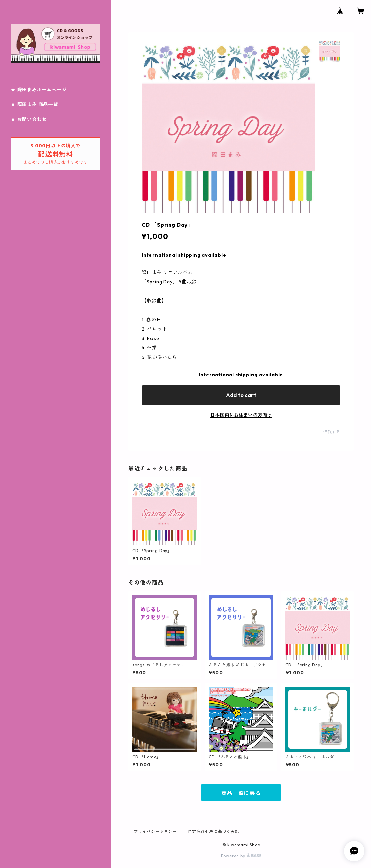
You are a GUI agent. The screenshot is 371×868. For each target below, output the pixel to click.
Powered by (241, 856)
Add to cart (241, 395)
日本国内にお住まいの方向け (241, 415)
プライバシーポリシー (155, 831)
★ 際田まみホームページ (39, 90)
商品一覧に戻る (241, 793)
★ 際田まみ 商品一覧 (35, 104)
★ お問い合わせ (29, 119)
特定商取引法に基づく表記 (213, 831)
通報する (332, 432)
